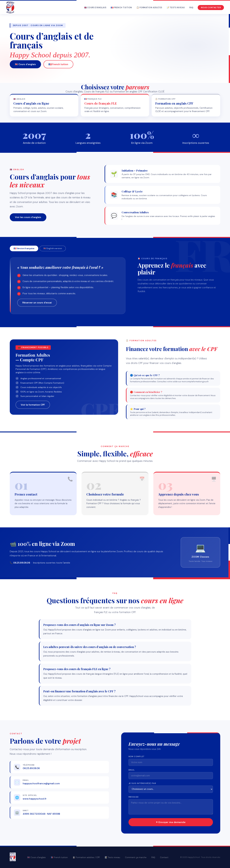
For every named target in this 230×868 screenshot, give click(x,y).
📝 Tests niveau (176, 8)
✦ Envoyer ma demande (171, 822)
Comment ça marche (136, 857)
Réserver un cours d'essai (37, 303)
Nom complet (137, 757)
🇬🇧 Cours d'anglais (95, 8)
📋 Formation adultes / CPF (86, 857)
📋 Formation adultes (149, 8)
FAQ (191, 8)
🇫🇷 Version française (24, 248)
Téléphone (29, 765)
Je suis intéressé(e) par (142, 783)
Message (134, 797)
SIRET (26, 811)
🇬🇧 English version (53, 248)
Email (26, 780)
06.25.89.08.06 (31, 768)
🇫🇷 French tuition (121, 8)
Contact (164, 857)
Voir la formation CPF (33, 405)
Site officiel (30, 795)
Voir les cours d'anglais (28, 217)
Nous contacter (211, 8)
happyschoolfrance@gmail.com (41, 783)
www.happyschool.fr (35, 799)
